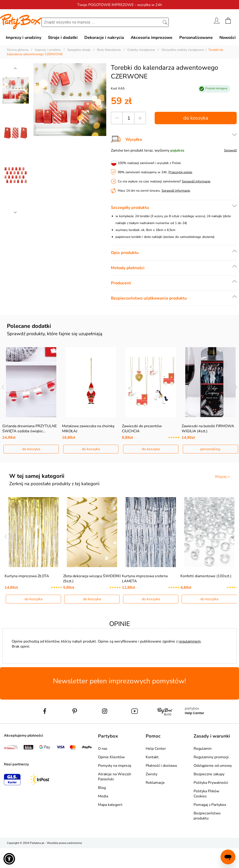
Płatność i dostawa (161, 766)
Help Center (156, 749)
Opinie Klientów (111, 757)
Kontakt (152, 757)
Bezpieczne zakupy (209, 774)
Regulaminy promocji (211, 757)
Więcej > (222, 477)
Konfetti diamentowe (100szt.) (206, 576)
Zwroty (152, 774)
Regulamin (203, 749)
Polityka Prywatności (211, 783)
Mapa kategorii (110, 805)
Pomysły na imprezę (115, 766)
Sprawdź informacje (196, 181)
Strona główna (18, 50)
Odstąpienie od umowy (213, 766)
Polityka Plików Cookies (206, 794)
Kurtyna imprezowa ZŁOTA (27, 576)
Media (103, 796)
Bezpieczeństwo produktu (207, 816)
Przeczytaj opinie (180, 172)
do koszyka (196, 118)
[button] (9, 859)
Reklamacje (155, 783)
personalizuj (210, 449)
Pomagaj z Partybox (210, 805)
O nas (103, 749)
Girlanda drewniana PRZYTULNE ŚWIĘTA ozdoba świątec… (30, 429)
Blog (102, 788)
